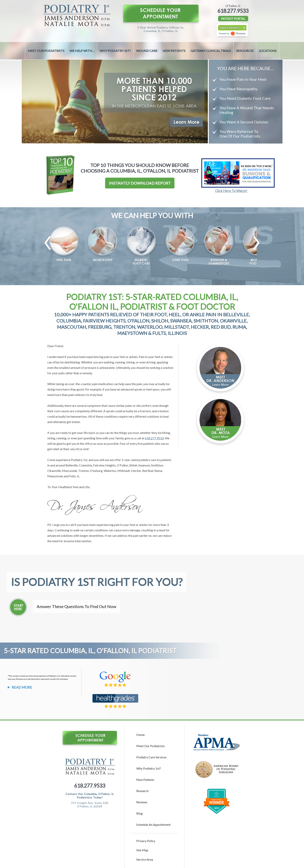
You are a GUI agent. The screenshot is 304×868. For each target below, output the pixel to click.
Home (140, 735)
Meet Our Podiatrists (46, 51)
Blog (139, 813)
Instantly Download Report (140, 183)
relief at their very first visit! (71, 449)
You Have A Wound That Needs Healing (247, 110)
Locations (268, 51)
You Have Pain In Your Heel (243, 79)
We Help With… (82, 51)
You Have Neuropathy (238, 89)
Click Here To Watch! (231, 191)
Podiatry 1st (79, 460)
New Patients (174, 51)
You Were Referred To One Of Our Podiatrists (240, 134)
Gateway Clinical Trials (211, 51)
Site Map (142, 850)
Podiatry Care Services (151, 757)
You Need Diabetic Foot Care (245, 98)
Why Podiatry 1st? (115, 51)
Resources (245, 51)
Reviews (142, 802)
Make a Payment (230, 28)
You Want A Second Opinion (244, 122)
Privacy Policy (146, 841)
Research (142, 791)
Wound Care (147, 51)
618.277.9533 (233, 11)
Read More (22, 687)
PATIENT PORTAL (233, 19)
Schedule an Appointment (153, 825)
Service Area (145, 859)
